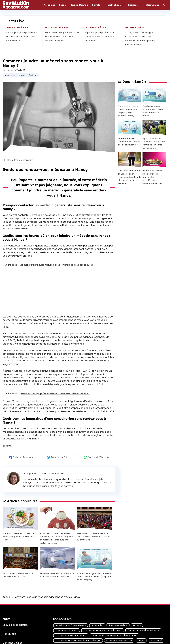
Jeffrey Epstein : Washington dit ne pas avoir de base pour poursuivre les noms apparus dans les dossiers (141, 39)
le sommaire (20, 160)
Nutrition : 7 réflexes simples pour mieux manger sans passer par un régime (19, 536)
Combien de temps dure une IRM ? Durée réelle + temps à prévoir (153, 111)
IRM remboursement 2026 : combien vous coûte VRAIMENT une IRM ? (57, 575)
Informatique (152, 5)
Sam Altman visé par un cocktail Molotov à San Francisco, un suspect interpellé (62, 37)
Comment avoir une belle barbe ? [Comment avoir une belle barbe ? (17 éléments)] (71, 635)
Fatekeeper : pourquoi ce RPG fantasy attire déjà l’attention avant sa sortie (21, 37)
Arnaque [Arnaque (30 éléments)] (137, 625)
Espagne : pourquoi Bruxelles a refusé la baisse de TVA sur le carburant (101, 37)
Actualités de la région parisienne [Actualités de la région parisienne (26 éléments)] (71, 625)
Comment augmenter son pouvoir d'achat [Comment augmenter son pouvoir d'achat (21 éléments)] (103, 630)
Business (135, 5)
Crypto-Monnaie (79, 5)
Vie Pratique (117, 5)
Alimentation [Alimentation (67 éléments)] (97, 625)
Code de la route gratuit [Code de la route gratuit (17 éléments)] (67, 630)
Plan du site (9, 634)
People (63, 5)
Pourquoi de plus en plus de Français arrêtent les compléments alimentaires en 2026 (153, 177)
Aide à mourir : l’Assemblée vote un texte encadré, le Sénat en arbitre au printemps (94, 536)
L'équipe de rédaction (15, 625)
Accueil (7, 597)
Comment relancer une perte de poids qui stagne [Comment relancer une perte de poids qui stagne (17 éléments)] (114, 635)
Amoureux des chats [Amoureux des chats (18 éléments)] (118, 625)
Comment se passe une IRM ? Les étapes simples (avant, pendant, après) (128, 111)
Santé (8, 446)
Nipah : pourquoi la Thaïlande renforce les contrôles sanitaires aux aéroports (154, 143)
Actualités (49, 5)
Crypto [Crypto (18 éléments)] (141, 640)
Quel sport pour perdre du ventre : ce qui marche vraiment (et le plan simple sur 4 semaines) (129, 177)
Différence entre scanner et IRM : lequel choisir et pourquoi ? (129, 142)
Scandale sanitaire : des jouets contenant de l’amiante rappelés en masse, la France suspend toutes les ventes (56, 538)
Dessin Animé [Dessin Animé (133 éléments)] (156, 640)
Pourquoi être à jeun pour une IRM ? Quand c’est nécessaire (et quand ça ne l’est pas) (94, 577)
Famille (99, 5)
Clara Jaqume (56, 474)
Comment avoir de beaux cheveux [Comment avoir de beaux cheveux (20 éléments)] (143, 630)
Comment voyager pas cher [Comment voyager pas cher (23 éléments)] (119, 640)
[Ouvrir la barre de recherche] (164, 5)
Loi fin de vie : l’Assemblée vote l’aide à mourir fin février (18, 575)
